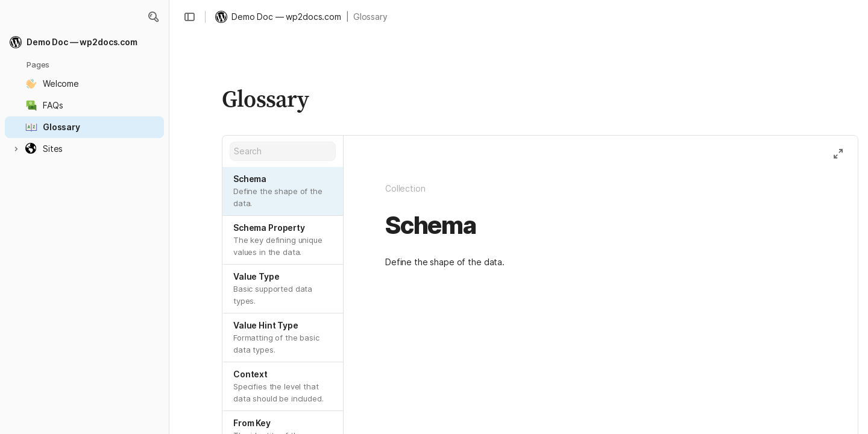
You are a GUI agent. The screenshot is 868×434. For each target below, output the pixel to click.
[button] (153, 17)
